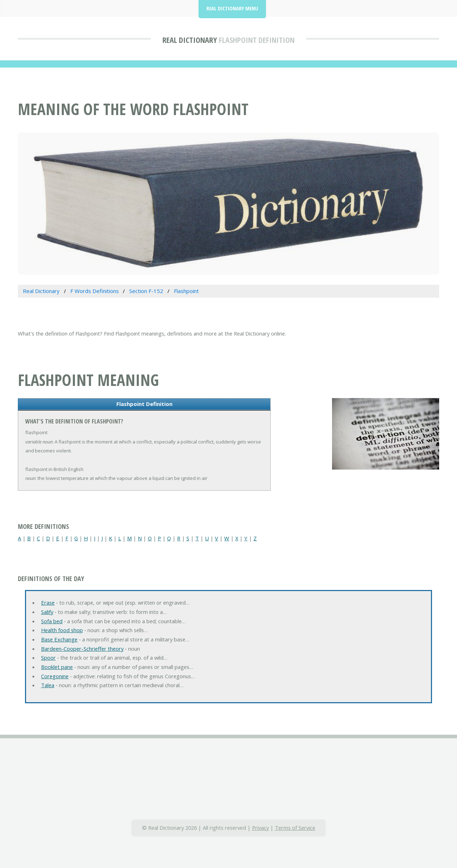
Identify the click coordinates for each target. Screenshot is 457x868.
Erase (48, 602)
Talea (48, 685)
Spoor (48, 658)
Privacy (260, 828)
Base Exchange (59, 639)
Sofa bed (52, 621)
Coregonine (55, 676)
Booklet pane (57, 667)
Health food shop (62, 630)
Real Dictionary (190, 40)
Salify (47, 612)
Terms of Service (295, 828)
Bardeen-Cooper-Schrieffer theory (82, 649)
